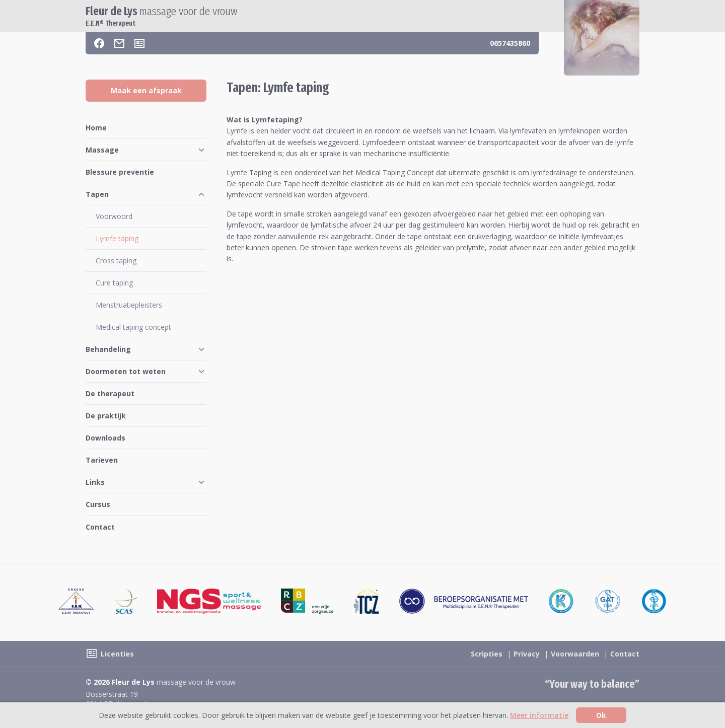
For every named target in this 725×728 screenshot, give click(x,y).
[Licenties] (139, 43)
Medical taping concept (133, 327)
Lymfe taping (117, 238)
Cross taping (116, 261)
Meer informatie (539, 715)
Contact (100, 527)
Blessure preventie (120, 172)
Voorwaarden (575, 654)
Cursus (98, 504)
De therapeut (110, 393)
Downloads (105, 438)
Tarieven (102, 460)
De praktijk (106, 416)
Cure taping (114, 283)
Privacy (527, 654)
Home (96, 128)
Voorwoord (114, 216)
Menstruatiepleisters (129, 305)
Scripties (487, 654)
